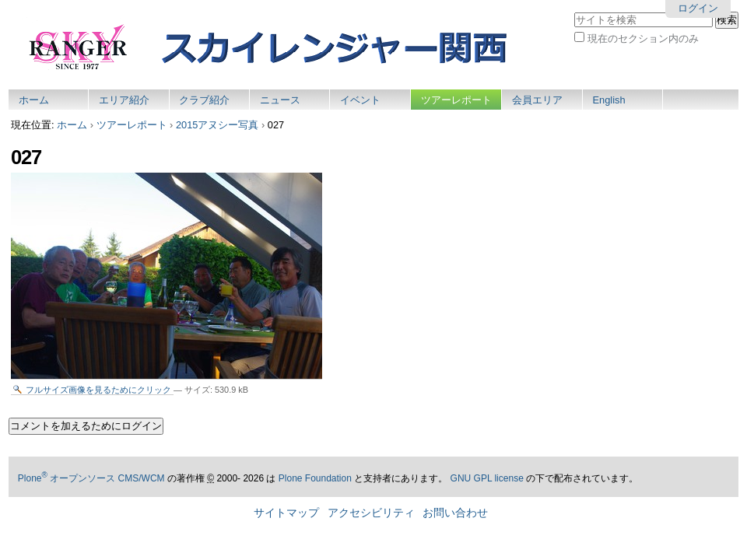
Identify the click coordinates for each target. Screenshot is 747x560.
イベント (360, 100)
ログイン (698, 8)
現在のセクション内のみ (643, 38)
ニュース (280, 100)
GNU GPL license (487, 478)
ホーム (34, 100)
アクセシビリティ (371, 513)
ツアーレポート (456, 100)
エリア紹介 (124, 100)
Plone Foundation (315, 478)
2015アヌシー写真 (217, 125)
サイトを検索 (574, 11)
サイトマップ (286, 513)
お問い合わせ (455, 513)
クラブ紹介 (204, 100)
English (609, 100)
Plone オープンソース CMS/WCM (91, 478)
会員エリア (537, 100)
